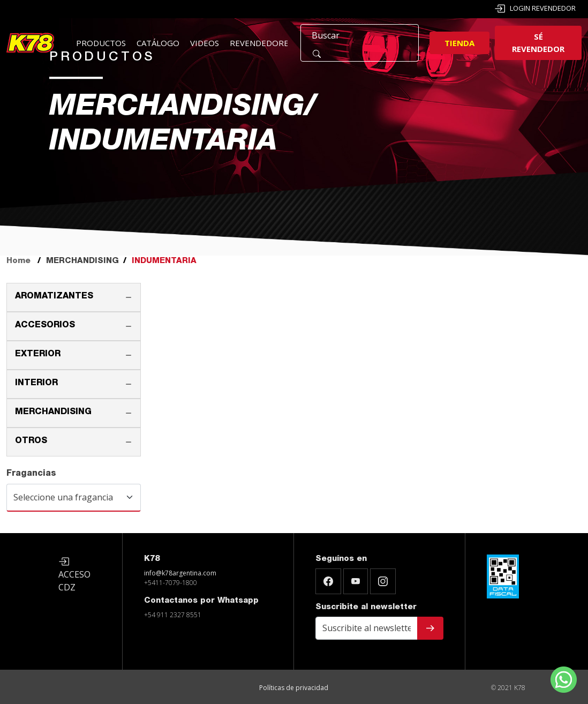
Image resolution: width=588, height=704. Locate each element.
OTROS (31, 441)
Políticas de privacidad (294, 688)
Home (18, 261)
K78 (152, 559)
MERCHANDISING (53, 413)
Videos (205, 43)
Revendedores (261, 43)
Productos (101, 43)
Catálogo (158, 43)
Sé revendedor (538, 43)
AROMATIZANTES (54, 297)
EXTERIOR (38, 355)
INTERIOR (36, 384)
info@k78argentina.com (180, 573)
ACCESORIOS (45, 326)
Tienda (459, 43)
